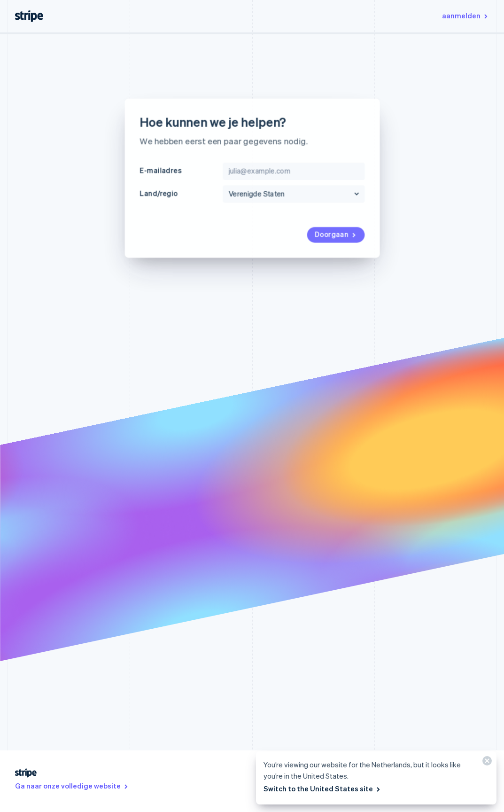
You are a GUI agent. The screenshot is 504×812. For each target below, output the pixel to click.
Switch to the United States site (322, 789)
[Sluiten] (486, 763)
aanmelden (465, 16)
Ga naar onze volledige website (72, 786)
